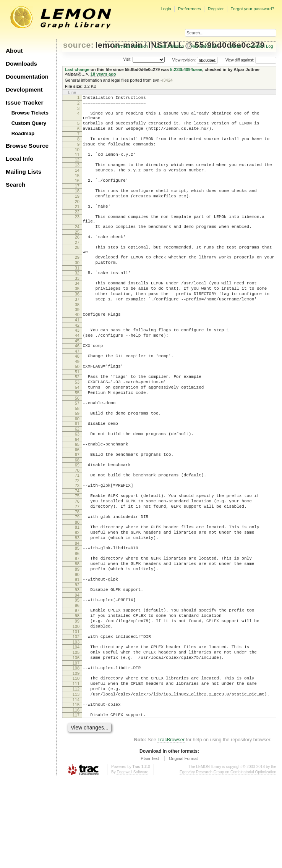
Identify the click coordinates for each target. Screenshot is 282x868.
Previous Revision (131, 46)
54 (77, 430)
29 (77, 281)
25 (77, 253)
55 (77, 436)
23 (77, 234)
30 (77, 288)
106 (76, 737)
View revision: (184, 60)
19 (77, 211)
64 (77, 489)
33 (77, 306)
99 (77, 694)
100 (76, 701)
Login (166, 9)
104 (76, 724)
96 (77, 676)
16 (77, 193)
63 (77, 482)
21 (77, 223)
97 (77, 681)
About (14, 51)
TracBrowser (171, 828)
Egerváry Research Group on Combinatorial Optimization (228, 860)
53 (77, 423)
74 (77, 546)
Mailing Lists (23, 172)
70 (77, 523)
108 (76, 748)
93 (77, 658)
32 (77, 299)
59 (77, 459)
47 (77, 389)
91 (77, 647)
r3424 (167, 80)
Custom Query (29, 123)
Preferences (190, 9)
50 (77, 405)
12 (77, 170)
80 (77, 582)
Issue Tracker (24, 102)
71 (77, 528)
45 (77, 378)
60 (77, 466)
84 (77, 606)
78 (77, 570)
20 (77, 218)
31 (77, 294)
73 (77, 539)
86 (77, 618)
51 (77, 412)
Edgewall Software (132, 860)
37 (77, 330)
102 (76, 712)
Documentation (27, 77)
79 (77, 575)
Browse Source (27, 146)
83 (77, 600)
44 (77, 371)
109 (76, 755)
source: (78, 45)
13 (77, 175)
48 (77, 394)
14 (77, 182)
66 (77, 500)
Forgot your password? (252, 9)
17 (77, 200)
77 (77, 564)
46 (77, 382)
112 (76, 773)
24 (77, 246)
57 (77, 448)
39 (77, 342)
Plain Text (150, 847)
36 (77, 324)
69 (77, 516)
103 (76, 719)
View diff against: (251, 60)
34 (77, 311)
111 (76, 766)
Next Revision (204, 46)
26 (77, 258)
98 (77, 688)
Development (24, 90)
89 (77, 636)
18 (77, 205)
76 (77, 557)
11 (77, 164)
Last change (77, 69)
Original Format (183, 847)
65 (77, 494)
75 (77, 551)
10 (77, 159)
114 (76, 786)
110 (76, 760)
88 (77, 629)
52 (77, 417)
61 (77, 471)
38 (77, 337)
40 (77, 347)
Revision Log (261, 46)
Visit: (127, 60)
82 (77, 593)
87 (77, 623)
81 (77, 587)
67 (77, 505)
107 (76, 743)
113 (76, 779)
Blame (235, 46)
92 (77, 653)
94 (77, 665)
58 (77, 454)
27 (77, 264)
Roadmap (23, 133)
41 (77, 353)
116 (76, 797)
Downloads (21, 64)
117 (76, 802)
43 (77, 365)
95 (77, 670)
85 (77, 611)
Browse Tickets (30, 113)
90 (77, 642)
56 (77, 443)
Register (216, 9)
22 (77, 229)
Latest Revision (169, 46)
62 (77, 477)
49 (77, 400)
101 (76, 707)
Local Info (20, 159)
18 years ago (103, 74)
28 (77, 269)
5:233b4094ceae (186, 69)
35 (77, 317)
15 (77, 188)
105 (76, 730)
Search (15, 185)
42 (77, 360)
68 (77, 511)
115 (76, 791)
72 (77, 534)
